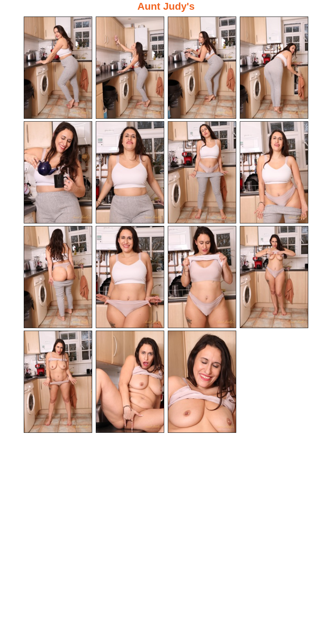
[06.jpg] (130, 172)
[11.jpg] (202, 277)
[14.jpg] (130, 382)
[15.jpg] (202, 382)
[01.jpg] (58, 68)
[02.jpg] (130, 68)
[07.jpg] (202, 172)
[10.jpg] (130, 277)
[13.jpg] (58, 382)
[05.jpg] (58, 172)
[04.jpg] (274, 68)
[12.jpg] (274, 277)
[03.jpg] (202, 68)
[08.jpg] (274, 172)
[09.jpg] (58, 277)
